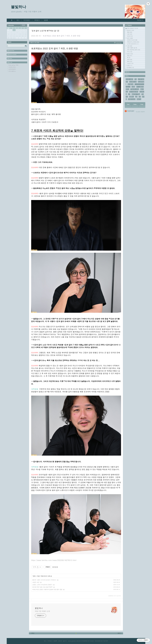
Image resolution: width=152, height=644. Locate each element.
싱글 (127, 92)
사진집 (133, 87)
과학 (130, 65)
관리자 (60, 641)
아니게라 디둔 (133, 82)
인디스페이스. (12, 71)
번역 (129, 94)
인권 (140, 97)
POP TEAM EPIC (134, 92)
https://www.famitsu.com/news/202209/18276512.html (54, 560)
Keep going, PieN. (14, 65)
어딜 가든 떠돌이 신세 (42, 611)
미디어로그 (27, 20)
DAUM (92, 641)
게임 (130, 56)
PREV (32, 633)
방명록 (46, 20)
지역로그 (50, 641)
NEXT (120, 633)
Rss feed (139, 20)
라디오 (127, 89)
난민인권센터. (12, 69)
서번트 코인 (36, 582)
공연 (127, 97)
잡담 (130, 32)
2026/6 (23, 25)
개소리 (130, 36)
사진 (130, 34)
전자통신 (130, 67)
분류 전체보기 (133, 28)
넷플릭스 (132, 97)
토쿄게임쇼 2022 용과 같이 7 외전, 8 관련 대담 (62, 36)
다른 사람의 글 (132, 48)
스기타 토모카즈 (133, 44)
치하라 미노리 (132, 40)
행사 (136, 79)
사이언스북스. (12, 67)
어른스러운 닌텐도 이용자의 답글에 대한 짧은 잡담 (47, 589)
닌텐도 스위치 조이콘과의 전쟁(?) (42, 585)
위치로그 (37, 20)
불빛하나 (19, 7)
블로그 (142, 89)
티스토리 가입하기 (140, 112)
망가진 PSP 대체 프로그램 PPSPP (42, 587)
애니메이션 (131, 84)
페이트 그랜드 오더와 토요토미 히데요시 (44, 580)
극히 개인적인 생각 (134, 50)
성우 (130, 38)
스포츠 (130, 63)
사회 (130, 46)
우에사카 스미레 (133, 42)
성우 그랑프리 (140, 87)
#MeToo (139, 99)
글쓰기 (65, 641)
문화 (130, 54)
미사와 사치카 (129, 79)
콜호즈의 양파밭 (136, 94)
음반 (136, 97)
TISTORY (106, 641)
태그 (18, 20)
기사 (130, 52)
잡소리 (131, 30)
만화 (130, 59)
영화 (130, 61)
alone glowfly (72, 641)
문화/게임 (119, 43)
